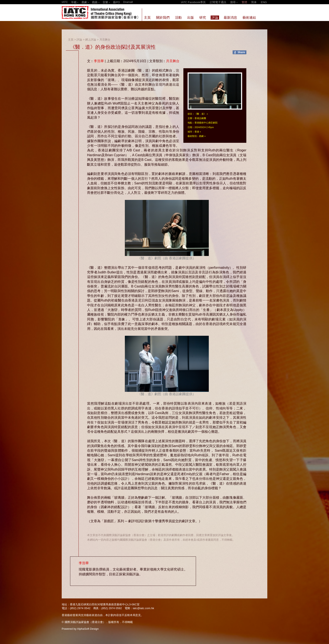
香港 (197, 132)
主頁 (71, 40)
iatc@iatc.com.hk (144, 608)
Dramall (128, 2)
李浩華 (99, 61)
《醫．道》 (200, 114)
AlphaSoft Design (88, 629)
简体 (254, 2)
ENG (264, 2)
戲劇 (201, 136)
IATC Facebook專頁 (193, 2)
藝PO (116, 2)
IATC (65, 2)
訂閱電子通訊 (218, 2)
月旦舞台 (105, 40)
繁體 (244, 2)
